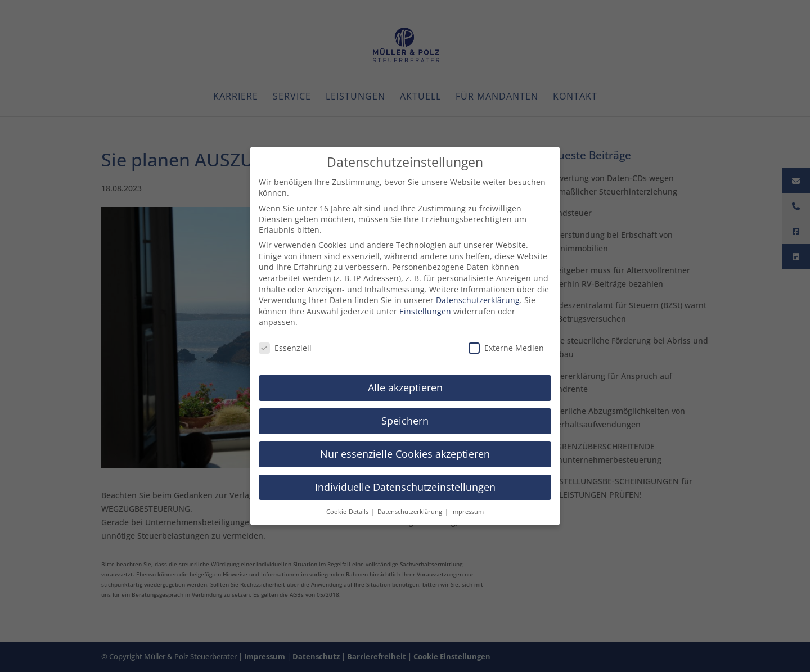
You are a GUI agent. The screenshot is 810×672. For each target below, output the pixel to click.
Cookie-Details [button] (348, 508)
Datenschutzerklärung (478, 297)
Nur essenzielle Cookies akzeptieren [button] (405, 451)
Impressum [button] (467, 508)
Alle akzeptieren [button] (405, 385)
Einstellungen (425, 308)
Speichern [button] (405, 418)
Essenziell (285, 345)
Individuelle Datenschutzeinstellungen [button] (405, 484)
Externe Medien (506, 345)
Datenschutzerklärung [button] (411, 508)
